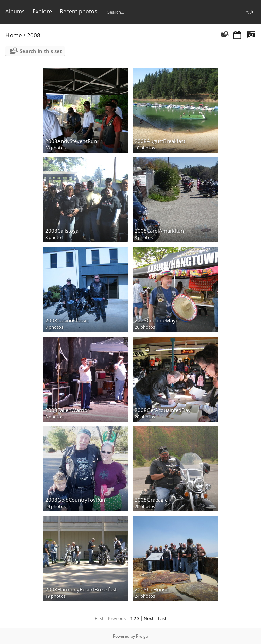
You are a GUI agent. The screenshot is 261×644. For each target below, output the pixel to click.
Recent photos (79, 11)
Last (162, 618)
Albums (15, 11)
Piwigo (142, 636)
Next (149, 618)
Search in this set (41, 51)
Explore (42, 11)
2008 (34, 35)
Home (14, 35)
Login (249, 12)
